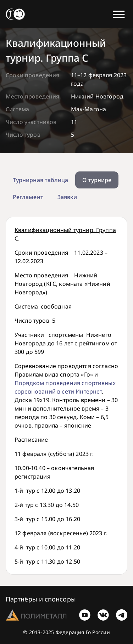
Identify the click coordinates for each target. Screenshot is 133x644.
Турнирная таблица (40, 180)
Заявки (67, 197)
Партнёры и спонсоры (41, 599)
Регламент (28, 197)
